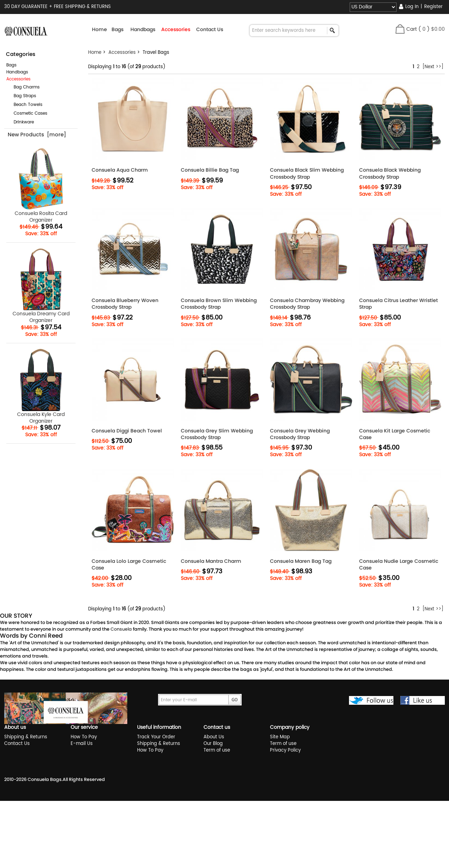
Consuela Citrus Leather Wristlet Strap (398, 304)
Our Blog (213, 744)
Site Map (280, 737)
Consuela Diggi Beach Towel (127, 431)
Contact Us (210, 29)
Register (433, 7)
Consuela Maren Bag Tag (301, 561)
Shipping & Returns (26, 737)
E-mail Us (82, 744)
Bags (11, 65)
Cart (412, 29)
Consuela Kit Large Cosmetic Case (395, 434)
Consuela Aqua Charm (120, 170)
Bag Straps (22, 96)
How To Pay (84, 737)
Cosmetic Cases (28, 113)
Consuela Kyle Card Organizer (41, 386)
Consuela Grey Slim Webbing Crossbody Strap (217, 434)
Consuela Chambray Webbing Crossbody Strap (307, 304)
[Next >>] (433, 67)
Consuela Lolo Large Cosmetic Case (129, 565)
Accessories (122, 53)
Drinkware (21, 122)
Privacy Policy (285, 750)
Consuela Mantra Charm (211, 561)
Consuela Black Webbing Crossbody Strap (390, 173)
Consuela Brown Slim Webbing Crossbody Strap (219, 304)
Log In (412, 7)
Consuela (121, 629)
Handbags (17, 72)
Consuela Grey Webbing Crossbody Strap (300, 434)
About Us (214, 737)
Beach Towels (25, 105)
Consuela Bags (45, 779)
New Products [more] (37, 134)
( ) (432, 29)
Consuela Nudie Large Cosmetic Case (399, 565)
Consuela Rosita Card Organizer (41, 185)
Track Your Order (156, 737)
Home (99, 29)
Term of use (217, 750)
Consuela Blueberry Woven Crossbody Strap (125, 304)
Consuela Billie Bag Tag (210, 170)
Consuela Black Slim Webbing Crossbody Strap (307, 173)
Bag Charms (24, 87)
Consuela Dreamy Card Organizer (41, 286)
